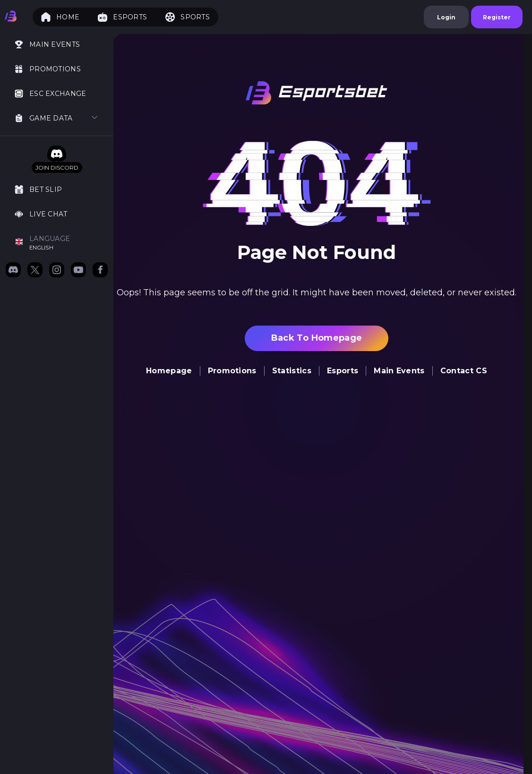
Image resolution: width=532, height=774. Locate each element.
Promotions (232, 371)
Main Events (399, 371)
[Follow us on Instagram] (57, 271)
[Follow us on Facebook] (100, 271)
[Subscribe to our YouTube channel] (78, 271)
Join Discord (57, 168)
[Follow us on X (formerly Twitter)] (35, 271)
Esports (343, 371)
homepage (169, 371)
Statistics (292, 371)
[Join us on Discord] (13, 271)
